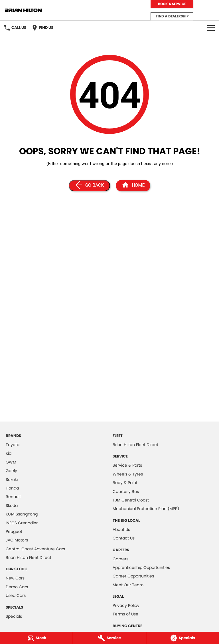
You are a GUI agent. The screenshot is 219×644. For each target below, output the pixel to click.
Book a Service (172, 4)
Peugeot (14, 531)
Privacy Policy (126, 605)
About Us (121, 529)
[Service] (109, 638)
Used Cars (16, 595)
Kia (9, 453)
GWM (11, 462)
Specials (14, 616)
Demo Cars (17, 587)
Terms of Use (125, 614)
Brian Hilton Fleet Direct (29, 557)
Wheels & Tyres (128, 474)
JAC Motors (17, 540)
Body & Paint (125, 483)
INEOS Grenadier (22, 523)
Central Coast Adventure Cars (35, 549)
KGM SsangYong (22, 514)
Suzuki (12, 480)
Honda (12, 488)
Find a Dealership (172, 16)
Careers (120, 559)
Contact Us (124, 538)
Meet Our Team (128, 585)
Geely (11, 471)
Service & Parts (127, 465)
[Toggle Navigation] (211, 28)
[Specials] (183, 638)
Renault (13, 497)
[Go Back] (89, 186)
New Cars (15, 578)
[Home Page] (133, 186)
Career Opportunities (133, 576)
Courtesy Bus (126, 491)
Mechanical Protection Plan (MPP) (146, 509)
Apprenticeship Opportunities (141, 567)
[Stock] (36, 638)
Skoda (12, 505)
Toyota (13, 445)
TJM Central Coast (131, 500)
